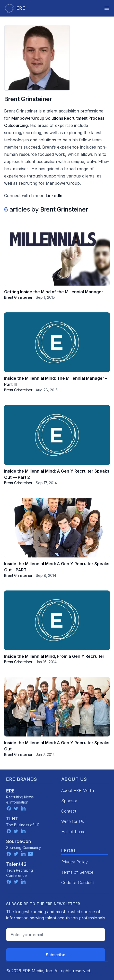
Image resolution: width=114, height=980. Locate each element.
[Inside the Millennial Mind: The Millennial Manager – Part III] (57, 342)
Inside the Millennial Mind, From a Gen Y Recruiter (54, 656)
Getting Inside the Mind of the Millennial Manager (54, 292)
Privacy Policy (74, 862)
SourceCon (19, 841)
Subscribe (56, 955)
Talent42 (16, 864)
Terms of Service (77, 872)
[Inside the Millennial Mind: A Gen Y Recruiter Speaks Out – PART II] (57, 528)
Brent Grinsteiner (18, 297)
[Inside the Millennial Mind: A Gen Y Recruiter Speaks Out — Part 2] (57, 435)
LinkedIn (54, 196)
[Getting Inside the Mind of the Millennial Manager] (57, 256)
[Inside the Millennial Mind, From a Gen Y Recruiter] (57, 620)
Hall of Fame (73, 832)
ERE (10, 791)
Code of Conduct (78, 882)
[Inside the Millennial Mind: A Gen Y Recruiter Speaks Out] (57, 707)
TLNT (12, 819)
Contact (69, 811)
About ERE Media (78, 790)
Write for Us (73, 821)
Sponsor (69, 801)
